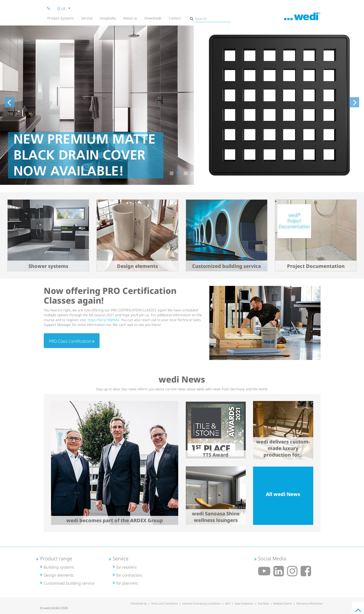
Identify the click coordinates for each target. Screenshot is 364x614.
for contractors (129, 575)
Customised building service (69, 583)
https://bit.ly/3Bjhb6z (103, 320)
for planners (127, 583)
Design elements (59, 575)
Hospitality (108, 18)
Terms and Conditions (165, 603)
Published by (139, 603)
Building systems (59, 567)
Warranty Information (310, 603)
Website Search (283, 603)
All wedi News (283, 494)
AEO (228, 603)
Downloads (153, 18)
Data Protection (244, 603)
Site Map (263, 603)
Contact (175, 18)
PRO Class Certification (72, 341)
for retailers (127, 567)
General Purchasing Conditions (202, 603)
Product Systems (61, 18)
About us (130, 18)
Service (87, 18)
